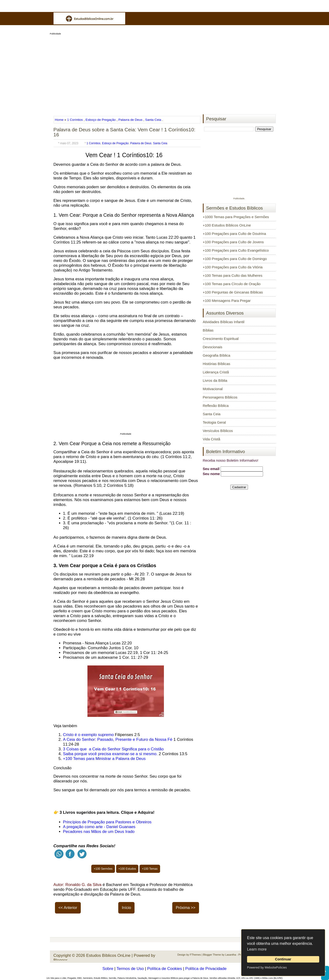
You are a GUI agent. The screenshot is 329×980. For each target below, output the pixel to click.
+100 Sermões (103, 869)
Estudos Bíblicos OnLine (108, 955)
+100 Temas (150, 869)
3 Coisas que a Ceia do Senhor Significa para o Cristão (113, 749)
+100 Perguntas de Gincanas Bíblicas (233, 292)
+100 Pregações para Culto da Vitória (233, 267)
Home (60, 120)
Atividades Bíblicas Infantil (224, 322)
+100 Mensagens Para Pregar (227, 301)
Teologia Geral (214, 422)
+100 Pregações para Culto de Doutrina (235, 234)
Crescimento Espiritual (221, 339)
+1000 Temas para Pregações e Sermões (236, 217)
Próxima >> (186, 908)
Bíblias (208, 330)
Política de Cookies (165, 969)
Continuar (283, 959)
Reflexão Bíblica (216, 406)
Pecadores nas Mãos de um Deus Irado (99, 832)
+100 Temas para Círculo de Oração (232, 284)
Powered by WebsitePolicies (267, 967)
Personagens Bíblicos (220, 397)
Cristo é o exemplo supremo (89, 735)
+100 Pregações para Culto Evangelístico (236, 250)
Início (126, 908)
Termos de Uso (130, 969)
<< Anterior (68, 908)
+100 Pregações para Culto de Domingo (235, 259)
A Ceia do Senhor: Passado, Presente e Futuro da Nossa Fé (118, 739)
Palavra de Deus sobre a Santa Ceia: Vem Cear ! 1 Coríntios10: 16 (124, 132)
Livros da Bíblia (215, 380)
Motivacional (213, 389)
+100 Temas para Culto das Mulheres (233, 275)
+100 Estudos (127, 869)
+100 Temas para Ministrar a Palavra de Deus (104, 759)
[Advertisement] (165, 73)
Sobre (108, 969)
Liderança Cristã (216, 372)
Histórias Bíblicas (217, 364)
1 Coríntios (75, 120)
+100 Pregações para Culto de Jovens (233, 242)
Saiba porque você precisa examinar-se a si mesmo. (110, 754)
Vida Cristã (212, 439)
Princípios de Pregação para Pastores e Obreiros (107, 822)
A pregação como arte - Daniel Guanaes (99, 827)
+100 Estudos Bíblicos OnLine (227, 225)
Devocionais (213, 347)
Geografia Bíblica (217, 355)
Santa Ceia (153, 120)
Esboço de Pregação (101, 120)
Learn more (257, 949)
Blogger (61, 960)
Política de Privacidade (206, 969)
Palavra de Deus (131, 120)
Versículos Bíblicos (218, 431)
